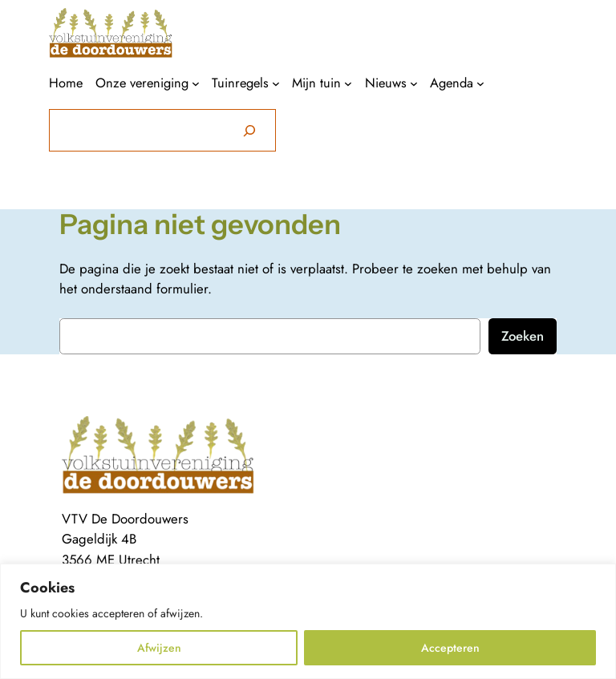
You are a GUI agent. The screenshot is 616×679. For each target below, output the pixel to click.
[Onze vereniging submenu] (196, 83)
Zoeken (523, 336)
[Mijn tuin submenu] (348, 83)
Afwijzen (159, 648)
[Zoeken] (249, 130)
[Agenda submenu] (480, 83)
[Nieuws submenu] (414, 83)
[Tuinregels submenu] (276, 83)
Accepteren (450, 648)
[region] (308, 621)
